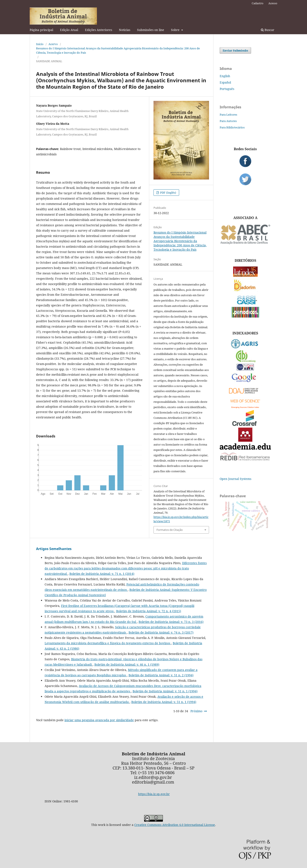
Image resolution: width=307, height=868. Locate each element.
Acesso (273, 3)
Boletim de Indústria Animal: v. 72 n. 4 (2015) (149, 611)
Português (227, 89)
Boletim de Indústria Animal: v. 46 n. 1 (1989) (127, 664)
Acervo (53, 44)
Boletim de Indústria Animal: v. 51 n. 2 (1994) (161, 675)
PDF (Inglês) (168, 193)
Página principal (41, 30)
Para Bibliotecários (232, 127)
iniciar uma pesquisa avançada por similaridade (99, 720)
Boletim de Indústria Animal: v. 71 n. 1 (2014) (102, 574)
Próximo (196, 711)
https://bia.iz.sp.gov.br (154, 794)
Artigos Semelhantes (54, 549)
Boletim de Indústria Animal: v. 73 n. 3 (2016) (171, 622)
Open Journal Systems (235, 479)
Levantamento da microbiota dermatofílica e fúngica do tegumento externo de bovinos (108, 643)
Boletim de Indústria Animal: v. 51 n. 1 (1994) (165, 691)
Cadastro (258, 3)
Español (225, 82)
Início (40, 44)
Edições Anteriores (99, 30)
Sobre (176, 30)
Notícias (125, 30)
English (225, 76)
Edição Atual (69, 30)
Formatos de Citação (170, 530)
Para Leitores (228, 115)
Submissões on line (151, 30)
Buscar (268, 30)
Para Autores (228, 121)
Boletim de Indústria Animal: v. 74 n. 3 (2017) (161, 632)
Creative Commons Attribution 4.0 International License (175, 825)
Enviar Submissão (235, 50)
